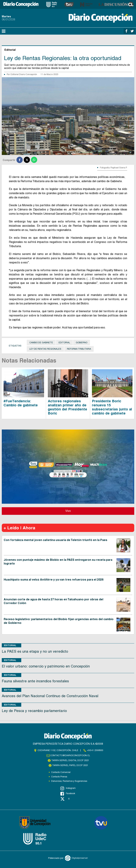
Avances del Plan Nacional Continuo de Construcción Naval (50, 696)
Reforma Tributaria (79, 349)
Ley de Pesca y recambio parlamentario (34, 711)
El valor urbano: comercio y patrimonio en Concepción (46, 666)
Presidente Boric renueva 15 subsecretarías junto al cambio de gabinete (112, 407)
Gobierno (82, 343)
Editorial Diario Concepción (24, 74)
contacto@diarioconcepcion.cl (70, 755)
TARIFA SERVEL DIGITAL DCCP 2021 (70, 760)
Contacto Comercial (61, 772)
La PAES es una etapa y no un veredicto (35, 651)
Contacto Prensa (59, 777)
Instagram (68, 788)
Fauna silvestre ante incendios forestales (35, 681)
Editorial (64, 343)
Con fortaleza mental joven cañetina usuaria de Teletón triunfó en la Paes (56, 540)
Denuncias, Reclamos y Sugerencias (69, 781)
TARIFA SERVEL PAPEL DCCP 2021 (70, 765)
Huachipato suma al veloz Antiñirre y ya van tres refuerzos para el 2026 (54, 580)
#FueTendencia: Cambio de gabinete (21, 403)
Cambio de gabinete (41, 343)
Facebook (68, 794)
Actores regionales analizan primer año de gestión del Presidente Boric (67, 407)
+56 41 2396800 (95, 750)
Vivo (68, 511)
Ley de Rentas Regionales (45, 349)
